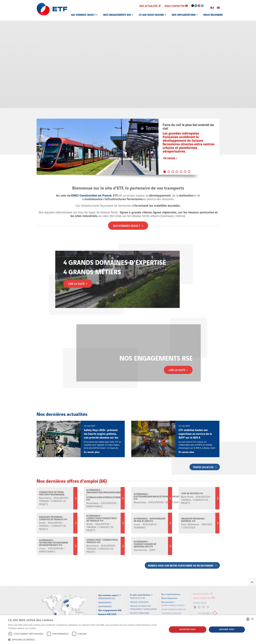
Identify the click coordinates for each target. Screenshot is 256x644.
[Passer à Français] (212, 7)
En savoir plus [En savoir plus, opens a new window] (44, 628)
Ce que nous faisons (151, 15)
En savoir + (170, 158)
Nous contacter (176, 6)
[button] (86, 640)
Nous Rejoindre (213, 15)
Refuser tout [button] (227, 629)
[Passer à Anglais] (218, 7)
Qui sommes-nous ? (83, 15)
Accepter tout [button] (188, 629)
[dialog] (128, 630)
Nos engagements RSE (117, 15)
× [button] (252, 619)
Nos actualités (150, 6)
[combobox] (248, 619)
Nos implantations (184, 15)
